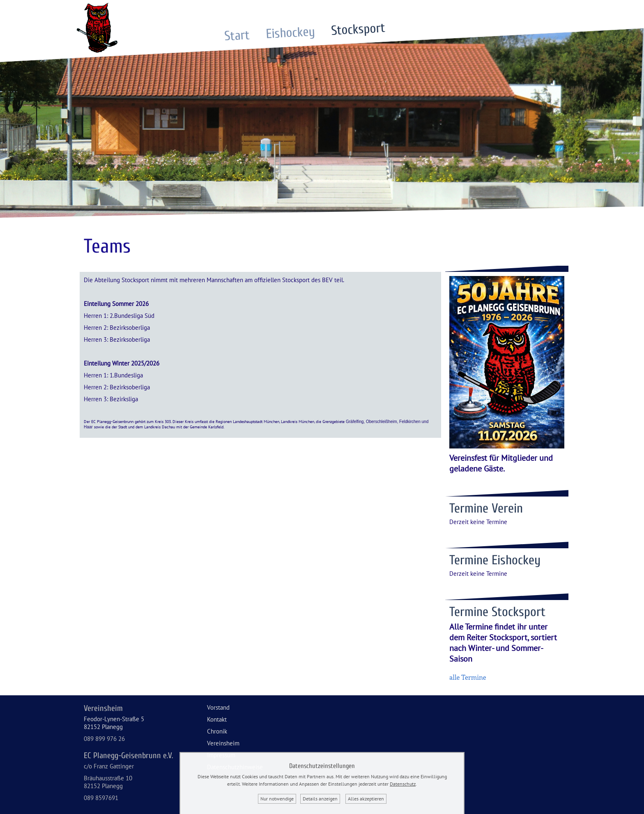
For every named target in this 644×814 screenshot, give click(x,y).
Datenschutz (403, 784)
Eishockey (290, 33)
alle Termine (468, 677)
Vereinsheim (223, 743)
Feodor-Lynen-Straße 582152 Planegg (114, 723)
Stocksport (358, 29)
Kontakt (217, 719)
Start (237, 35)
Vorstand (218, 707)
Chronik (217, 731)
